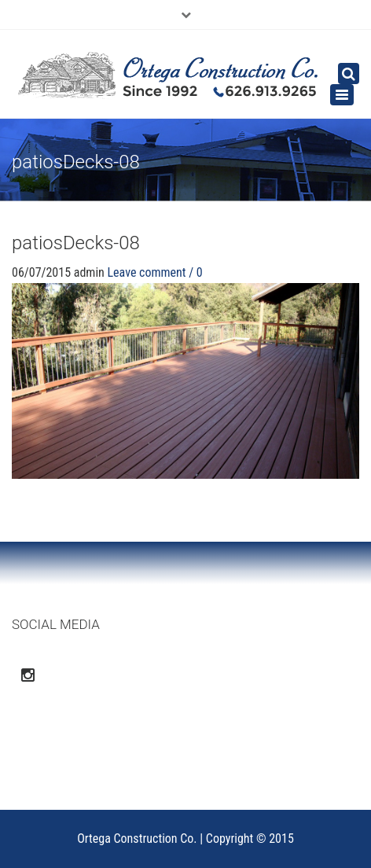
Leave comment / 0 (154, 272)
